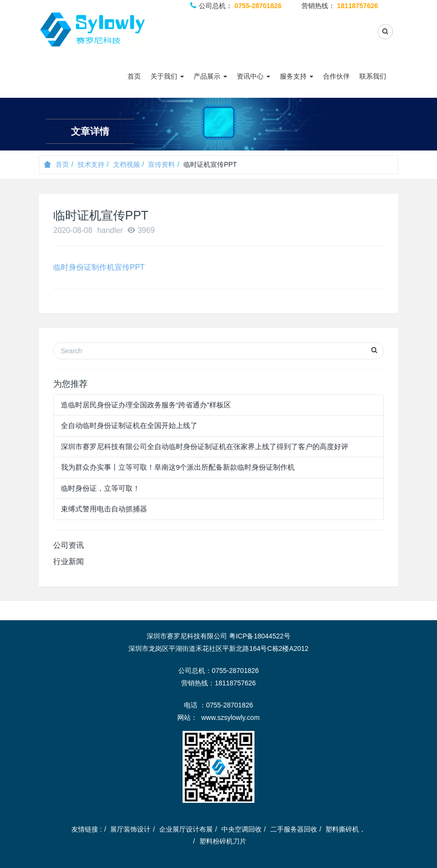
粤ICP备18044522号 (260, 636)
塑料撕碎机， (345, 829)
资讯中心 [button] (253, 76)
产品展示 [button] (210, 76)
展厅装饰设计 (130, 829)
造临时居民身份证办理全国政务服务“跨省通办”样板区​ (146, 405)
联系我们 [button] (373, 76)
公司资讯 (69, 545)
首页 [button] (134, 76)
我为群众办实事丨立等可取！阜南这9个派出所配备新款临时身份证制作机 (178, 467)
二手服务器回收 (294, 829)
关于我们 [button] (167, 76)
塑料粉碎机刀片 (223, 841)
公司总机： (236, 6)
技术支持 (91, 164)
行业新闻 (69, 561)
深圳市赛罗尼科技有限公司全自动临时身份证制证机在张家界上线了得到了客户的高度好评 (205, 446)
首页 (57, 164)
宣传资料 (161, 164)
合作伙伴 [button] (336, 76)
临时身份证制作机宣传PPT (99, 267)
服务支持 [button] (297, 76)
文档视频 (126, 164)
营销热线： (340, 6)
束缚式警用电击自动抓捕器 (104, 509)
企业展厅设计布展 (186, 829)
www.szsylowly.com (230, 718)
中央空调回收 (241, 829)
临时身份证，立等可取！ (100, 488)
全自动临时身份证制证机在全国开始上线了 (129, 425)
